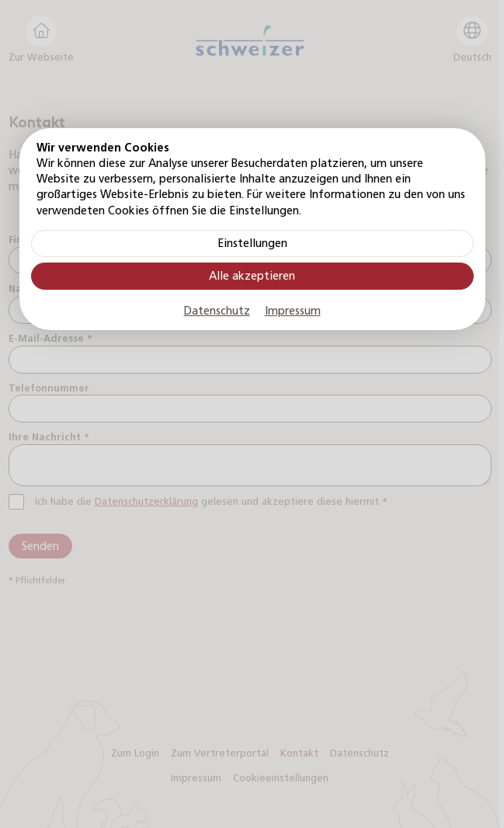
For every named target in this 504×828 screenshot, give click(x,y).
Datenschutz (217, 311)
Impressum (293, 311)
